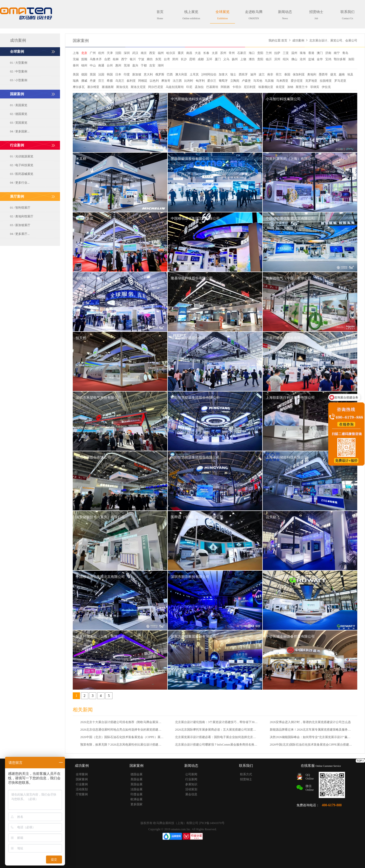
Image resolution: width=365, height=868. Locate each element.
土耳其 (194, 74)
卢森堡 (246, 81)
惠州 (118, 65)
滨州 (277, 59)
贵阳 (260, 53)
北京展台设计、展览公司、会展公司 (333, 40)
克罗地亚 (311, 81)
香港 (311, 53)
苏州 (223, 53)
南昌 (189, 53)
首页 (160, 15)
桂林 (116, 59)
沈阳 (118, 53)
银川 (133, 59)
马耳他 (258, 81)
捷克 (333, 74)
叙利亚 (131, 81)
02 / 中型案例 (19, 71)
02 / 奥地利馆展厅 (22, 216)
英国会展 (136, 784)
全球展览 (222, 15)
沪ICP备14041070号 (212, 823)
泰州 (76, 65)
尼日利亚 (250, 87)
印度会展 (136, 794)
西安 (152, 53)
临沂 (269, 59)
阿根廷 (143, 81)
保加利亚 (299, 74)
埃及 (350, 74)
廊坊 (150, 59)
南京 (144, 53)
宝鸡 (328, 59)
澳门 (320, 53)
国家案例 (81, 41)
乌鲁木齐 (96, 59)
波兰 (262, 74)
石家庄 (242, 53)
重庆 (181, 53)
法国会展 (136, 789)
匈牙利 (200, 81)
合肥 (107, 59)
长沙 (184, 59)
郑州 (175, 59)
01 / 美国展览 (19, 105)
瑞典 (76, 81)
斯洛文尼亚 (138, 87)
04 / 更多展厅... (20, 234)
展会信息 (191, 794)
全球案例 (82, 774)
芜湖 (127, 65)
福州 (161, 53)
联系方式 (246, 774)
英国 (93, 74)
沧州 (303, 59)
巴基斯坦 (212, 87)
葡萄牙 (223, 81)
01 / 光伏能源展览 (22, 156)
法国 (101, 74)
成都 (201, 59)
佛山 (294, 59)
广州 (93, 53)
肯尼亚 (280, 87)
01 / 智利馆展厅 (20, 208)
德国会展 (136, 774)
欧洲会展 (136, 799)
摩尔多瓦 (79, 87)
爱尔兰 (212, 81)
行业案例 (82, 784)
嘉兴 (135, 65)
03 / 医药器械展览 (22, 174)
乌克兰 (120, 81)
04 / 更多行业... (20, 183)
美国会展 (136, 779)
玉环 (209, 59)
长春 (206, 53)
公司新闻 (191, 774)
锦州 (84, 65)
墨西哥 (323, 74)
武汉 (135, 53)
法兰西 (177, 81)
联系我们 (347, 15)
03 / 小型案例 (19, 80)
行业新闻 (191, 779)
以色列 (154, 81)
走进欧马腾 (254, 15)
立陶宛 (235, 81)
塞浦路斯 (108, 87)
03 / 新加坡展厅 (20, 225)
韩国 (110, 74)
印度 (127, 74)
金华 (320, 59)
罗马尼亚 (340, 81)
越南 (342, 74)
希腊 (110, 81)
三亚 (286, 53)
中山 (93, 65)
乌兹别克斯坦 (175, 87)
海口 (252, 53)
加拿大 (223, 74)
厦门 (218, 59)
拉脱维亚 (326, 81)
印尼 (189, 87)
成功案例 (298, 40)
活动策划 (82, 789)
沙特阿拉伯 (209, 74)
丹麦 (93, 81)
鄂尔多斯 (340, 59)
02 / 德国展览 (19, 114)
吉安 (152, 65)
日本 (118, 74)
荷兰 (279, 74)
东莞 (158, 59)
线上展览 (191, 15)
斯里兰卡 (302, 87)
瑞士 (233, 74)
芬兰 (101, 81)
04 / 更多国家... (20, 131)
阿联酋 (225, 87)
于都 (144, 65)
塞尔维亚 (93, 87)
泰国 (287, 74)
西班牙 (243, 74)
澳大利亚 (181, 74)
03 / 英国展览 (19, 123)
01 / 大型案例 (19, 63)
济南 (328, 53)
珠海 (303, 53)
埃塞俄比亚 (266, 87)
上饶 (243, 59)
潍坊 (252, 59)
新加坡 (137, 74)
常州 (232, 53)
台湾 (167, 59)
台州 (110, 65)
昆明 (192, 59)
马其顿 (269, 81)
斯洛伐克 (122, 87)
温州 (294, 53)
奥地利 (312, 74)
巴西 (170, 74)
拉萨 (277, 53)
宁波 (141, 59)
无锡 (76, 59)
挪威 (84, 81)
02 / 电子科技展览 (22, 165)
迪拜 (253, 74)
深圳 (127, 53)
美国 (76, 74)
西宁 (124, 59)
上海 (76, 53)
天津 (110, 53)
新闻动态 (285, 15)
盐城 (311, 59)
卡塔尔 (237, 87)
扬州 (235, 59)
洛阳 (351, 59)
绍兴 (286, 59)
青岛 (345, 53)
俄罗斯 (160, 74)
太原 (215, 53)
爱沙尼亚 (297, 81)
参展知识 (191, 784)
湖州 (161, 65)
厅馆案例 (82, 794)
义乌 (226, 59)
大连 (198, 53)
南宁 (337, 53)
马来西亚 (282, 81)
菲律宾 (315, 87)
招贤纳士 (316, 15)
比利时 (189, 81)
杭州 (101, 53)
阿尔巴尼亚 (156, 87)
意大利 (148, 74)
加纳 (290, 87)
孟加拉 (199, 87)
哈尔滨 (171, 53)
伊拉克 (326, 87)
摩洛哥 (166, 81)
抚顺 (84, 59)
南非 (270, 74)
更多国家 (136, 804)
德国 (84, 74)
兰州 (269, 53)
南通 (101, 65)
